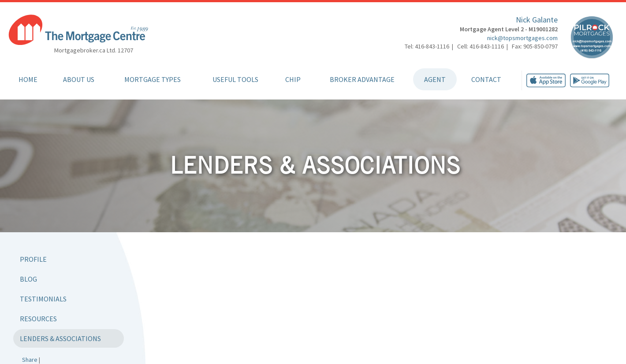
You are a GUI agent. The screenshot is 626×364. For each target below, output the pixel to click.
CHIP (293, 79)
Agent (435, 79)
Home (28, 79)
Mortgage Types (153, 79)
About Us (79, 79)
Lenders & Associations (60, 338)
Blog (28, 279)
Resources (38, 319)
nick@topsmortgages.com (522, 38)
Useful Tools (235, 79)
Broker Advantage (362, 79)
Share (30, 360)
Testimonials (43, 299)
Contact (486, 79)
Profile (33, 259)
